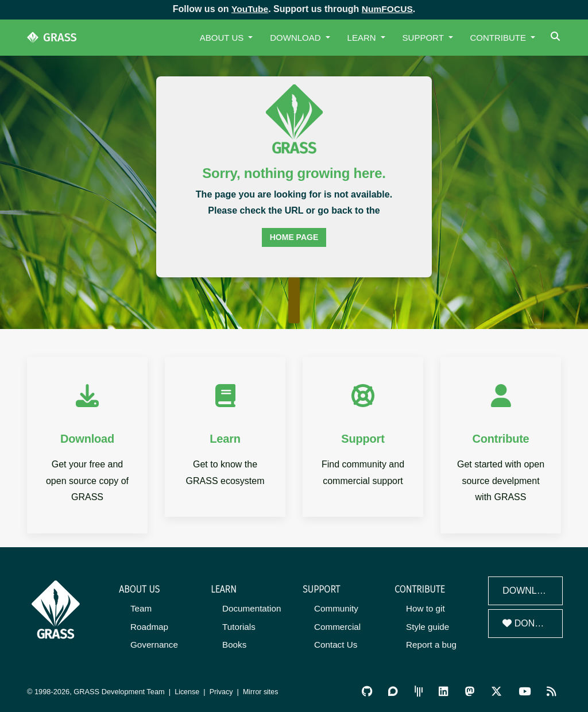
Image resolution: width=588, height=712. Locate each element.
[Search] (557, 38)
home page (294, 237)
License (187, 690)
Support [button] (424, 38)
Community (336, 608)
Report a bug (431, 644)
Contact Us (335, 644)
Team (141, 608)
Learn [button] (363, 38)
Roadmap (149, 626)
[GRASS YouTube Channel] (525, 690)
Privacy (222, 690)
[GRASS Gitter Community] (420, 690)
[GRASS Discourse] (395, 690)
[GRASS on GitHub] (369, 690)
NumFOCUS (388, 9)
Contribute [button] (500, 38)
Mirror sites (262, 690)
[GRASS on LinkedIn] (445, 690)
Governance (154, 644)
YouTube (249, 9)
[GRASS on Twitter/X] (497, 690)
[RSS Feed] (552, 690)
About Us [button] (223, 38)
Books (234, 644)
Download (529, 591)
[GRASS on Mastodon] (471, 690)
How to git (425, 608)
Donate (527, 623)
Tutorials (239, 626)
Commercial (337, 626)
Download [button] (297, 38)
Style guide (427, 626)
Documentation (251, 608)
